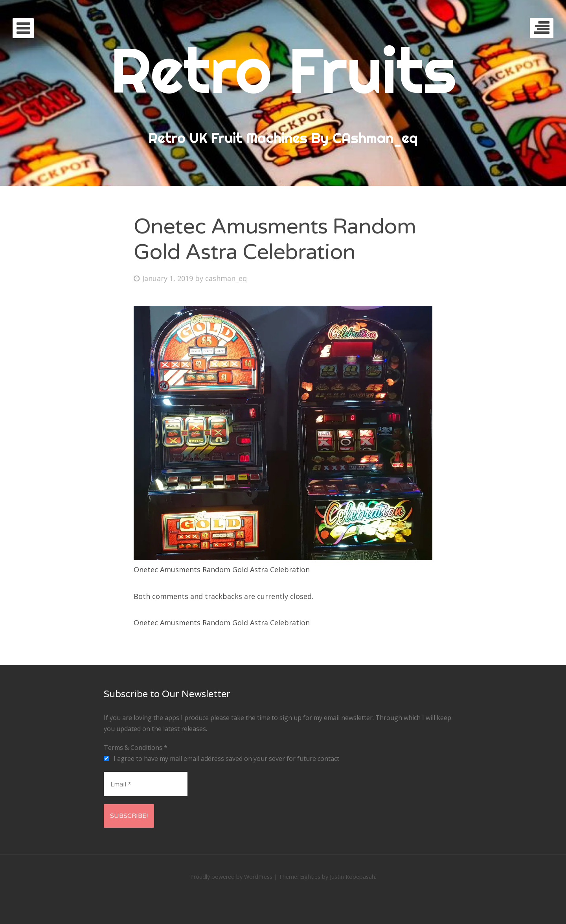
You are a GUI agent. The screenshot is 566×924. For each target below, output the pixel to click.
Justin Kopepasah (352, 877)
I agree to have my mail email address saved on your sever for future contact (221, 759)
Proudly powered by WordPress (231, 877)
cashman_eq (226, 278)
